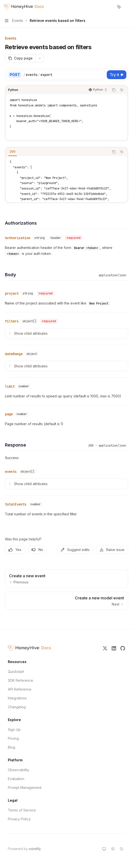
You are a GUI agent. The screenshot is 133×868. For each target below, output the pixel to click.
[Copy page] (20, 58)
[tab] (13, 152)
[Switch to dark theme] (122, 849)
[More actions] (127, 7)
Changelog (17, 707)
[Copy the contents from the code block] (114, 90)
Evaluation (16, 779)
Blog (12, 747)
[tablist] (57, 152)
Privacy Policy (19, 819)
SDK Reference (20, 680)
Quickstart (16, 672)
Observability (19, 770)
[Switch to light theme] (113, 849)
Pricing (13, 738)
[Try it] (117, 75)
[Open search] (110, 7)
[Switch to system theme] (104, 849)
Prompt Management (25, 788)
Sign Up (14, 730)
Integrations (17, 698)
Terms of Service (22, 810)
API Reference (20, 689)
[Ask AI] (122, 90)
